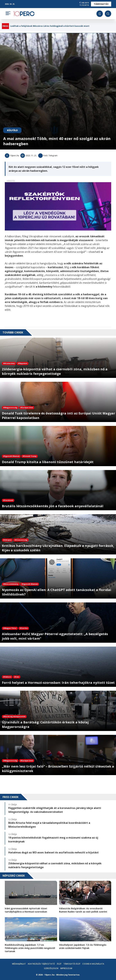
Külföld (12, 130)
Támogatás (101, 4)
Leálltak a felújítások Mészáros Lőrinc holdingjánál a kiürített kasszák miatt (50, 26)
